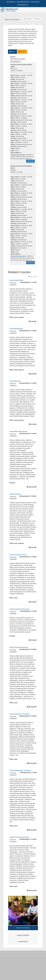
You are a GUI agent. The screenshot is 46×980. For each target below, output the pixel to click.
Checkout (37, 19)
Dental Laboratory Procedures (20, 714)
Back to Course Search (12, 20)
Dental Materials (15, 381)
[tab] (12, 52)
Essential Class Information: (18, 155)
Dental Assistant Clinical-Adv (19, 837)
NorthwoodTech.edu (23, 5)
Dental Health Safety (16, 280)
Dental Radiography (16, 329)
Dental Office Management (18, 431)
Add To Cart (30, 161)
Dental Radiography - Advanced (20, 770)
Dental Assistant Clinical (18, 555)
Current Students (11, 2)
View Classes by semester (18, 59)
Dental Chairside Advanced (19, 647)
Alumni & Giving (35, 2)
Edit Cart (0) (27, 19)
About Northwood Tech (23, 2)
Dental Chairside (15, 494)
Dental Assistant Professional (20, 609)
